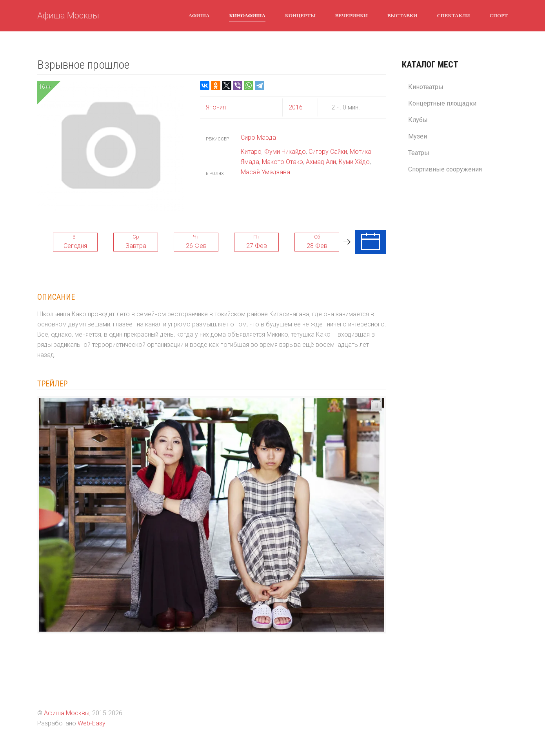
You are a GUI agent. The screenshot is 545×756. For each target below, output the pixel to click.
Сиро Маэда (258, 138)
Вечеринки (352, 15)
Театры (419, 153)
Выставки (402, 15)
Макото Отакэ (282, 162)
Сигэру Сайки (328, 152)
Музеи (418, 136)
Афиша (199, 15)
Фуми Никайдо (285, 152)
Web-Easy (92, 723)
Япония (216, 107)
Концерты (300, 15)
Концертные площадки (442, 103)
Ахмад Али (321, 162)
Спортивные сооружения (445, 169)
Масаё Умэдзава (265, 172)
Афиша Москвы (68, 15)
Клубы (418, 120)
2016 (296, 107)
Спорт (499, 15)
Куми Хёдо (354, 162)
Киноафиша (247, 15)
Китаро (251, 152)
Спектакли (453, 15)
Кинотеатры (426, 87)
